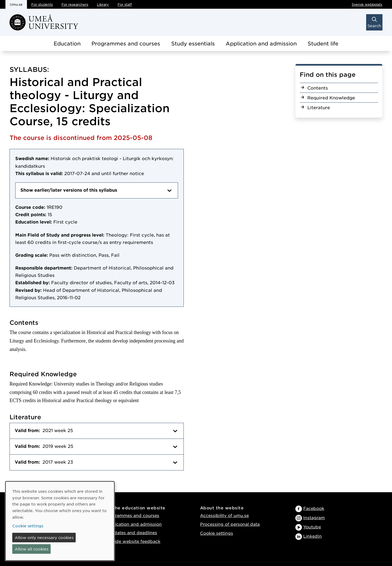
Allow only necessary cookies (44, 537)
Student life (323, 43)
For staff (125, 4)
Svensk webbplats (367, 4)
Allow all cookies (32, 549)
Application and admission (261, 43)
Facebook (314, 508)
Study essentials (193, 43)
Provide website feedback (133, 541)
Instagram (314, 517)
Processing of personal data (230, 524)
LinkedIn (313, 536)
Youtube (312, 527)
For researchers (75, 4)
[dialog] (60, 521)
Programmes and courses (126, 43)
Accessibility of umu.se (224, 515)
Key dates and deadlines (131, 532)
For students (42, 4)
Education (67, 43)
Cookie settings (217, 533)
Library (103, 4)
